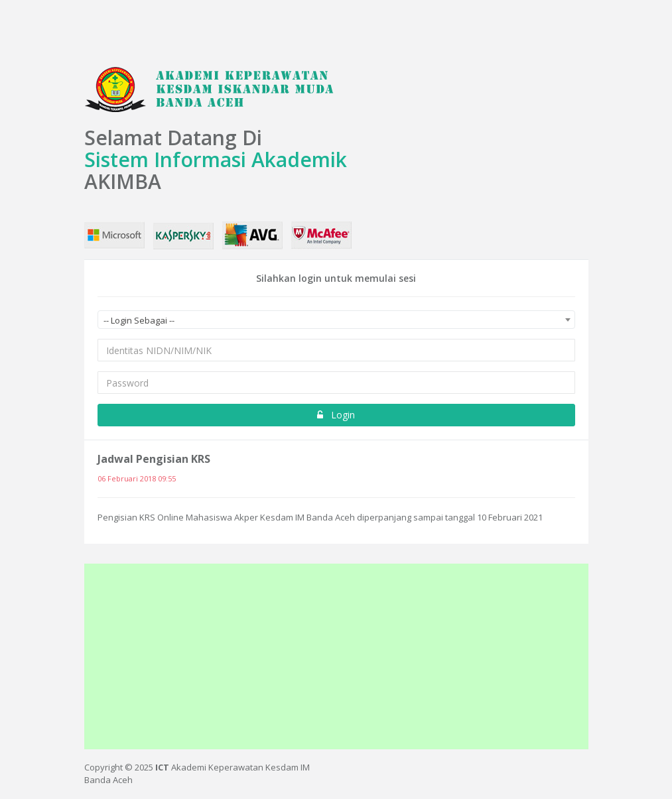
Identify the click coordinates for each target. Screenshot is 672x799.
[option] (336, 492)
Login (336, 415)
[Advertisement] (336, 656)
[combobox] (336, 320)
